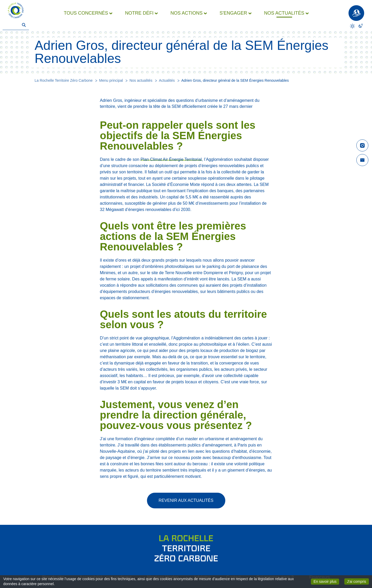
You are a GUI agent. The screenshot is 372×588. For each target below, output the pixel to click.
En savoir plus (326, 581)
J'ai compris (358, 581)
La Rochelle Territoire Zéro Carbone (64, 80)
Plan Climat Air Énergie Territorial (171, 159)
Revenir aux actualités (186, 500)
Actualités (167, 80)
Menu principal (111, 80)
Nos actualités (141, 80)
